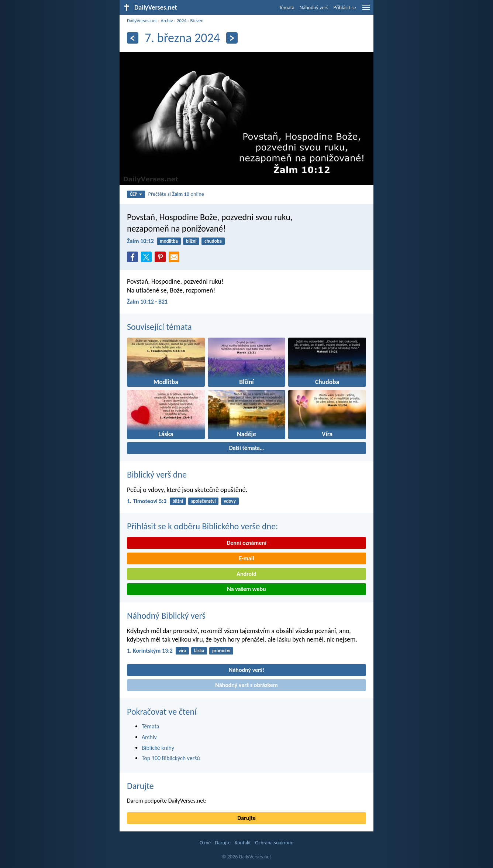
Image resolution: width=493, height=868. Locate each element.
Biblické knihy (158, 748)
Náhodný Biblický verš (166, 616)
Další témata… (247, 448)
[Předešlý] (133, 38)
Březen (197, 20)
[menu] (366, 10)
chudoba (213, 241)
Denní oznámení (246, 543)
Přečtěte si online (176, 194)
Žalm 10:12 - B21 (147, 302)
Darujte (140, 786)
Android (246, 574)
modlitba (169, 241)
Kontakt (243, 843)
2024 (182, 20)
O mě (205, 843)
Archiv (167, 20)
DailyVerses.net (142, 20)
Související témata (159, 327)
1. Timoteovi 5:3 (147, 501)
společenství (204, 501)
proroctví (221, 651)
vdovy (230, 501)
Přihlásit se (345, 8)
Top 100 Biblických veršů (171, 758)
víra (182, 651)
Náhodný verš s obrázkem (246, 685)
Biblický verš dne (157, 474)
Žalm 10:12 (140, 241)
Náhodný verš (314, 8)
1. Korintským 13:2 (150, 651)
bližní (191, 241)
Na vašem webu (246, 589)
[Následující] (232, 38)
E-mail (246, 558)
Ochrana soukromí (274, 843)
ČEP (136, 194)
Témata (287, 8)
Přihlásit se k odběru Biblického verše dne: (203, 526)
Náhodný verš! (246, 670)
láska (199, 651)
